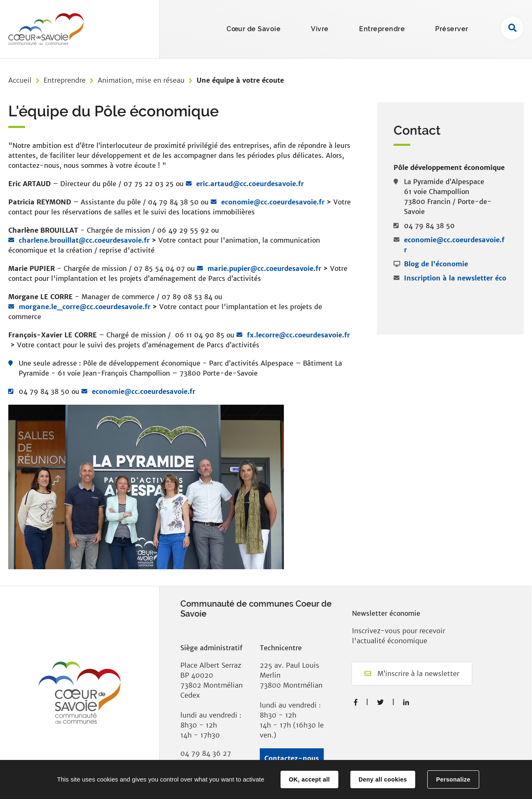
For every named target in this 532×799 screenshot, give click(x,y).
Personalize (453, 779)
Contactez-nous (292, 758)
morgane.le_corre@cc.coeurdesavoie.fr (85, 307)
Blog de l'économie (436, 264)
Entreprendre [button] (382, 29)
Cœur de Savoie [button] (254, 29)
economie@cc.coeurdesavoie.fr (273, 202)
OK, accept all (309, 779)
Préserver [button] (452, 29)
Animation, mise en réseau (141, 80)
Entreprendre (65, 80)
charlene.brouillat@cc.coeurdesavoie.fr (84, 240)
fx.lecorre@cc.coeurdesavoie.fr (298, 335)
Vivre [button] (320, 29)
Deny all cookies (383, 779)
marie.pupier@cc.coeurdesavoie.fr (265, 268)
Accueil (20, 80)
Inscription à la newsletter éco (455, 278)
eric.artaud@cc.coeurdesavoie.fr (250, 184)
